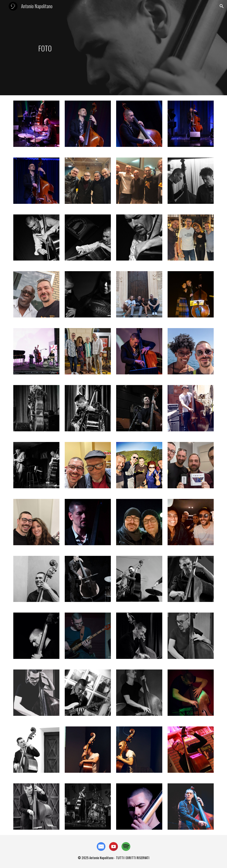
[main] (45, 48)
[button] (222, 6)
